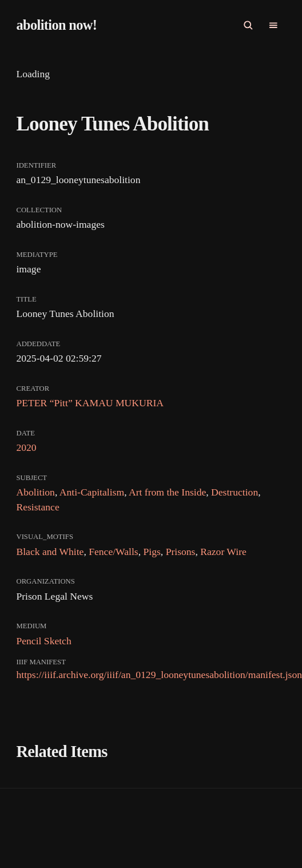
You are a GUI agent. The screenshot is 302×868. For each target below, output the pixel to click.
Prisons (181, 552)
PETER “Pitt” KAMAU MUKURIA (90, 403)
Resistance (37, 507)
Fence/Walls (114, 552)
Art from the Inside (167, 492)
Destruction (235, 492)
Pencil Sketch (43, 641)
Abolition (35, 492)
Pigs (152, 552)
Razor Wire (223, 552)
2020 (26, 447)
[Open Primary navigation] (273, 25)
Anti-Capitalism (92, 492)
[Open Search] (248, 25)
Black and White (50, 552)
